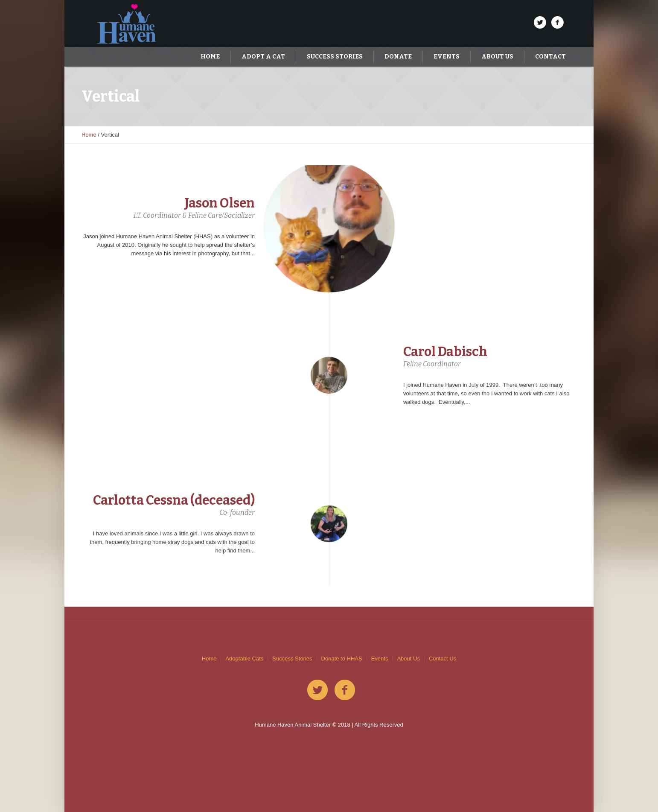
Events (380, 659)
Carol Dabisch (445, 352)
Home (89, 135)
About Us (408, 659)
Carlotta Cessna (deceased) (174, 500)
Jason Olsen (220, 203)
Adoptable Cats (244, 659)
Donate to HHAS (342, 659)
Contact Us (443, 659)
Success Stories (292, 659)
